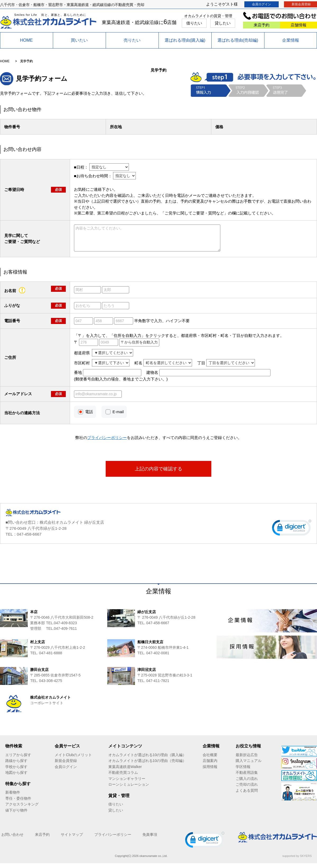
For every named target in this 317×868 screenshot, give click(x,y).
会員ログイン (262, 4)
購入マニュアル (249, 765)
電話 (89, 416)
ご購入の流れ (247, 783)
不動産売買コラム (123, 777)
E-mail (118, 416)
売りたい (132, 40)
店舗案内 (210, 765)
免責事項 (150, 839)
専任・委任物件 (18, 803)
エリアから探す (18, 760)
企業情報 (291, 40)
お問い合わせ (12, 839)
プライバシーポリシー (113, 839)
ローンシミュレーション (129, 789)
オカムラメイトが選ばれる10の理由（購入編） (147, 760)
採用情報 (210, 771)
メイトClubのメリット (73, 760)
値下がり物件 (16, 815)
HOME (26, 40)
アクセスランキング (22, 809)
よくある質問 (247, 795)
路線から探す (16, 765)
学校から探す (16, 771)
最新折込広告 (247, 760)
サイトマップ (72, 839)
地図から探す (16, 777)
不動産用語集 (247, 777)
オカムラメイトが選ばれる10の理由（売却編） (147, 765)
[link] (292, 534)
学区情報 (243, 771)
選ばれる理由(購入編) (185, 40)
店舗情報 (299, 25)
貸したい (223, 23)
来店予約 (262, 25)
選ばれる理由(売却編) (238, 40)
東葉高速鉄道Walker (125, 771)
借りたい (194, 23)
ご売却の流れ (247, 789)
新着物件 (13, 797)
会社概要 (210, 760)
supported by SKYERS (297, 861)
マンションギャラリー (127, 783)
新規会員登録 (66, 765)
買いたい (79, 40)
